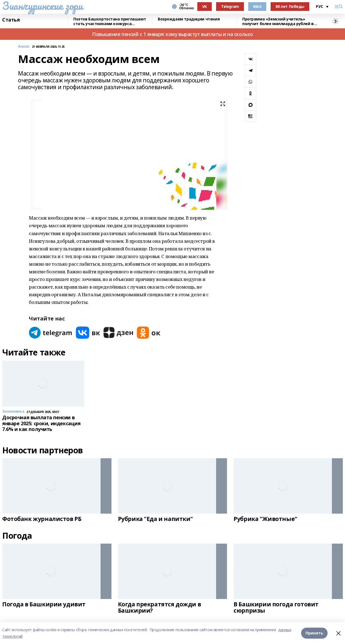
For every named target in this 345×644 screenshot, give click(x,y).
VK (205, 6)
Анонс (24, 47)
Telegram (230, 6)
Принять (314, 633)
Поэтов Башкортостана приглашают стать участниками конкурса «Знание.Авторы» (110, 21)
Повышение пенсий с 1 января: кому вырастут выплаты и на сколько (172, 34)
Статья (11, 20)
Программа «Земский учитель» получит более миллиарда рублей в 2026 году (278, 21)
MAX (257, 6)
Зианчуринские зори (42, 6)
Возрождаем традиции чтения (189, 19)
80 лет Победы (290, 6)
